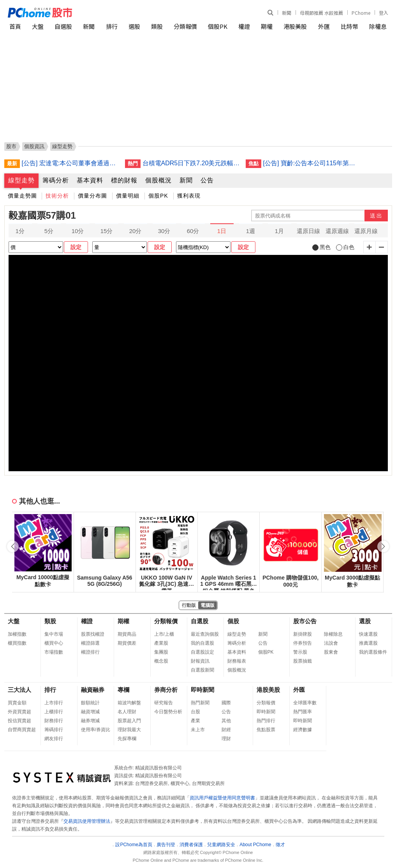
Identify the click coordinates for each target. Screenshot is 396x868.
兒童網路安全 (221, 845)
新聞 (287, 13)
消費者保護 (191, 845)
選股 (134, 26)
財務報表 (237, 661)
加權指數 (17, 634)
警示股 (300, 652)
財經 (226, 730)
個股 (233, 621)
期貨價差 (127, 643)
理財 (226, 739)
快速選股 (368, 634)
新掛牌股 (303, 634)
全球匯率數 (305, 703)
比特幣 (349, 26)
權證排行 (90, 652)
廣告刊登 (166, 845)
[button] (383, 546)
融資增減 (90, 712)
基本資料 (90, 180)
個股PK (218, 26)
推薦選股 (368, 643)
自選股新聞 (202, 670)
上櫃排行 (54, 712)
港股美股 (295, 26)
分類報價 (185, 26)
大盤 (38, 26)
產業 (195, 721)
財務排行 (54, 721)
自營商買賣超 (22, 730)
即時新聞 (202, 690)
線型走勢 (21, 180)
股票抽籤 (303, 661)
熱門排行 (266, 721)
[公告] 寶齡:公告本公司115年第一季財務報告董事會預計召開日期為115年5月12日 (312, 163)
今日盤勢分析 (168, 712)
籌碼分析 (56, 180)
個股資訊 (34, 146)
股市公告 (305, 621)
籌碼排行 (54, 730)
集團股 (161, 652)
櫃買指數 (17, 643)
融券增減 (90, 721)
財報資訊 (200, 661)
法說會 (331, 643)
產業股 (161, 643)
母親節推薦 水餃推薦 (321, 13)
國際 (226, 703)
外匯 (324, 26)
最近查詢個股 (205, 634)
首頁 (15, 26)
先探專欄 (127, 739)
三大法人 (19, 690)
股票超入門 (129, 721)
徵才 (280, 845)
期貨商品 (127, 634)
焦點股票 (266, 730)
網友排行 (54, 739)
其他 (226, 721)
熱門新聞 (200, 703)
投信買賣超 (19, 721)
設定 (76, 247)
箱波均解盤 (129, 703)
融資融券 (93, 690)
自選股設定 (202, 652)
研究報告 (164, 703)
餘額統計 (90, 703)
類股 (157, 26)
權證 (244, 26)
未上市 (198, 730)
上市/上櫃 (164, 634)
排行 (112, 26)
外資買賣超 (19, 712)
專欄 (123, 690)
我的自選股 (202, 643)
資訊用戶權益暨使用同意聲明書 (222, 798)
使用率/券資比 (96, 730)
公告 (207, 180)
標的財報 (124, 180)
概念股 (161, 661)
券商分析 (166, 690)
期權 (267, 26)
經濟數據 (303, 730)
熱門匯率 (303, 712)
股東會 (331, 652)
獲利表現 (189, 196)
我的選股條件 (373, 652)
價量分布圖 (92, 196)
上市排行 (54, 703)
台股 (195, 712)
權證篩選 (90, 643)
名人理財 (127, 712)
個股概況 (158, 180)
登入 (384, 13)
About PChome (255, 845)
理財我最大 (129, 730)
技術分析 (57, 196)
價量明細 (128, 196)
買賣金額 (17, 703)
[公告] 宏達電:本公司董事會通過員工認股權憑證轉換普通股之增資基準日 (70, 163)
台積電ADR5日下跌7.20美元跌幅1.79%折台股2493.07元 (191, 163)
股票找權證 (93, 634)
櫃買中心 (54, 643)
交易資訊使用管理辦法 (87, 821)
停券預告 (303, 643)
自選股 (63, 26)
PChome (361, 13)
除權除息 (333, 634)
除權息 (378, 26)
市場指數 (54, 652)
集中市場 (54, 634)
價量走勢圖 (22, 196)
